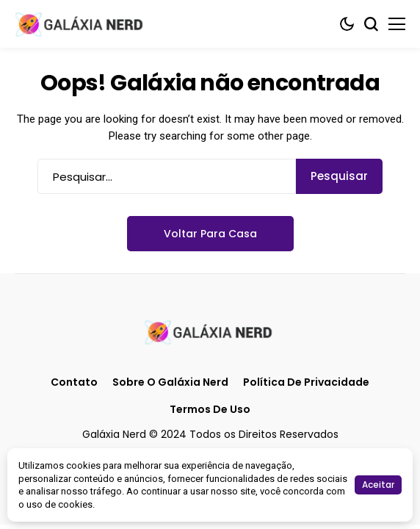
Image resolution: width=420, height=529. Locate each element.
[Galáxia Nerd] (81, 24)
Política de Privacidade (306, 382)
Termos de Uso (210, 410)
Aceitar (378, 485)
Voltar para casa (210, 234)
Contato (74, 382)
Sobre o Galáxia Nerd (170, 382)
